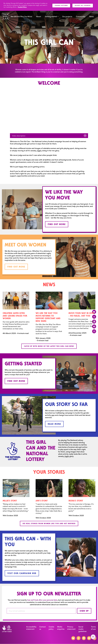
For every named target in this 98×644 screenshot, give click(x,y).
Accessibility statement (31, 628)
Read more (54, 424)
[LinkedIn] (84, 638)
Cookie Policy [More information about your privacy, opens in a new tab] (22, 7)
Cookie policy (51, 628)
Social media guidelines (83, 629)
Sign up (84, 611)
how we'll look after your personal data (42, 600)
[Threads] (79, 638)
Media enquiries (61, 628)
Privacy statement (71, 628)
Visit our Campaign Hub (22, 573)
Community (81, 17)
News (92, 17)
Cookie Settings (61, 5)
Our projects (67, 17)
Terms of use (93, 628)
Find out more (57, 224)
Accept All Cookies (83, 5)
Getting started (51, 17)
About (39, 17)
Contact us (43, 628)
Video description (49, 136)
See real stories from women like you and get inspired (49, 523)
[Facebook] (89, 638)
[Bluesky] (73, 638)
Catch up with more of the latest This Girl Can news (49, 346)
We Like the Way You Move (21, 17)
